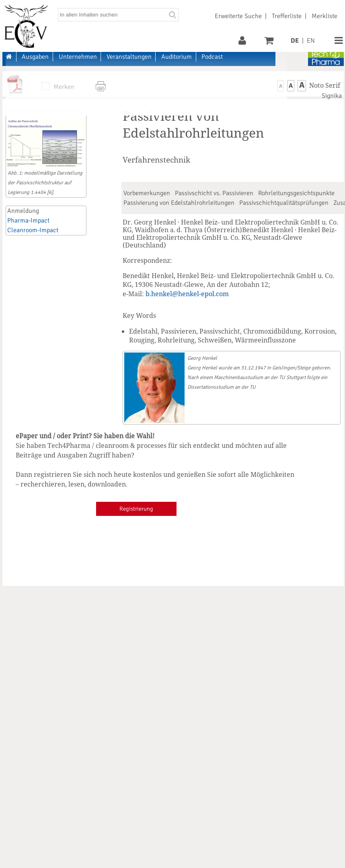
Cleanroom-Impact (33, 230)
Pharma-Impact (28, 221)
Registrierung (136, 509)
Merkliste (324, 16)
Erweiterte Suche (238, 16)
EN (311, 41)
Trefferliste (287, 16)
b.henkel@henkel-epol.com (187, 294)
